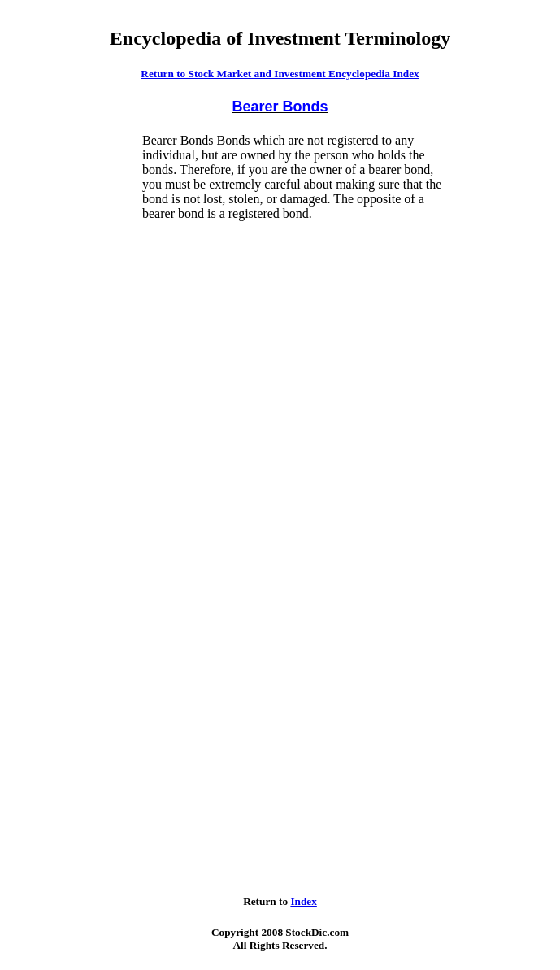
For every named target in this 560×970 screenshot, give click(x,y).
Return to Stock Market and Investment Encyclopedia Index (280, 74)
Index (303, 901)
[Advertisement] (74, 377)
